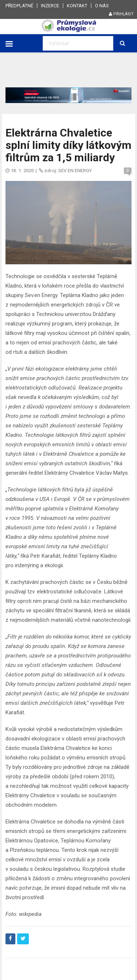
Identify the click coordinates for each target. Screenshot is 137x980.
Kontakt (77, 6)
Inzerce (50, 6)
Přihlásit (121, 14)
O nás (102, 6)
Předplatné (19, 6)
